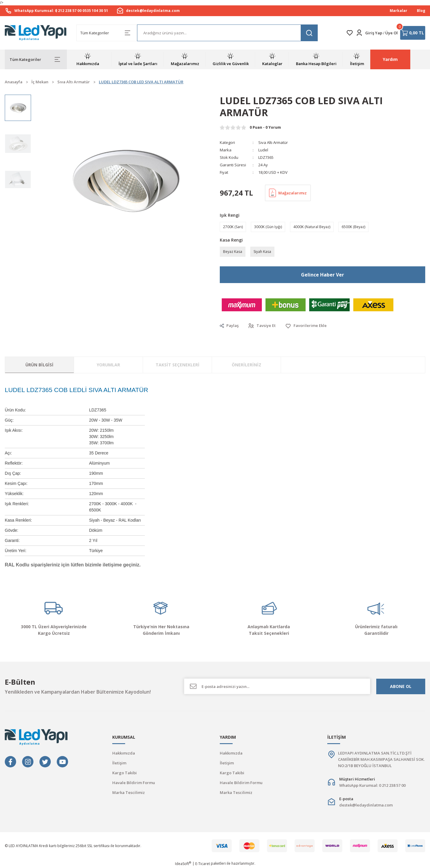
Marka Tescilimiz (129, 792)
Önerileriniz (247, 365)
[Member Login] (359, 33)
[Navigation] (36, 59)
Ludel (263, 150)
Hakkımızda (124, 753)
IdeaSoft (183, 864)
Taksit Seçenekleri (178, 365)
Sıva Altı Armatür (273, 142)
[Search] (227, 33)
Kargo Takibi (125, 773)
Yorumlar (108, 365)
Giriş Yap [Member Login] (374, 33)
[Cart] (413, 33)
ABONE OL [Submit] (401, 686)
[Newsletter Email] (277, 686)
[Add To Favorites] (306, 326)
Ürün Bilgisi (39, 365)
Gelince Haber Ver (322, 275)
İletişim (119, 763)
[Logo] (36, 33)
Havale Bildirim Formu (134, 783)
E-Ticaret (203, 864)
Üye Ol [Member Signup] (391, 33)
